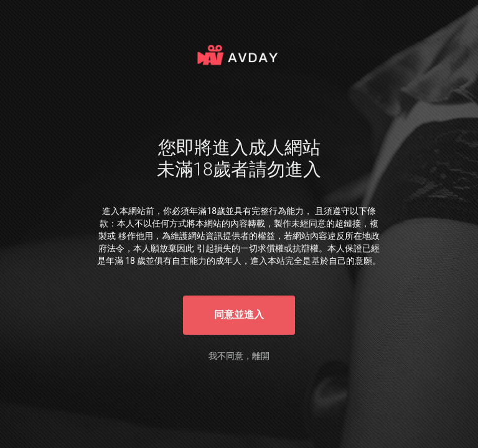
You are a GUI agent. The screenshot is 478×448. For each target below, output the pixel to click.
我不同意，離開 (239, 356)
